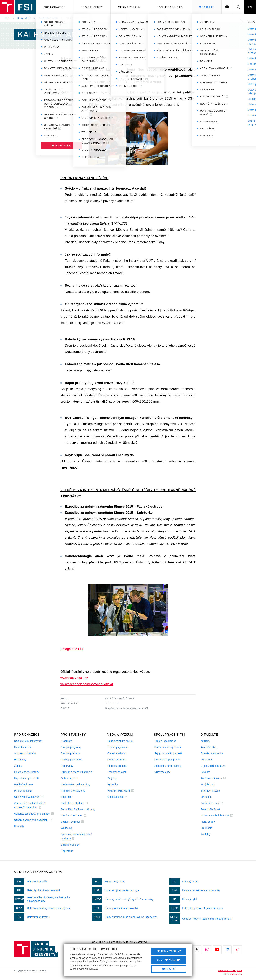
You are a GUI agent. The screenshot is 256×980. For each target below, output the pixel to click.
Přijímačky (20, 760)
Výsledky (113, 784)
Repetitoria (67, 851)
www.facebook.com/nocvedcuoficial (87, 684)
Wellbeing (66, 828)
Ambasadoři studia (25, 753)
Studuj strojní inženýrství (28, 741)
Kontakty (19, 826)
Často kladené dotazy (27, 772)
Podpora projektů (117, 766)
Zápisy (18, 766)
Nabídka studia (23, 747)
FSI (7, 18)
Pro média (206, 828)
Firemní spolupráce (165, 741)
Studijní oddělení (70, 845)
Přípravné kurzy (23, 791)
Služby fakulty (162, 772)
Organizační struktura (213, 766)
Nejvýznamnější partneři (168, 753)
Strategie (206, 797)
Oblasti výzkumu (117, 753)
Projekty (112, 778)
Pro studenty (92, 7)
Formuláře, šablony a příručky (78, 809)
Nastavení (169, 969)
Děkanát (205, 772)
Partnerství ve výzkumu (167, 747)
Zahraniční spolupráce (167, 760)
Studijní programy (71, 747)
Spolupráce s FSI (170, 7)
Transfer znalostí (117, 772)
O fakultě (24, 18)
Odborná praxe (69, 778)
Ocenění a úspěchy (212, 753)
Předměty (66, 741)
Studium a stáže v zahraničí (77, 772)
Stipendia (66, 797)
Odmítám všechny (169, 960)
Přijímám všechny (169, 951)
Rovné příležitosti (210, 809)
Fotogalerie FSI (72, 649)
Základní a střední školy (168, 766)
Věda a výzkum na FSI (120, 741)
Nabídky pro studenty (73, 791)
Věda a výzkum (129, 7)
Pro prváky (67, 766)
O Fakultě (207, 7)
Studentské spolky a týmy (75, 784)
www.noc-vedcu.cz (74, 678)
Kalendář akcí (48, 18)
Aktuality (205, 741)
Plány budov (208, 822)
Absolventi (206, 760)
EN (250, 7)
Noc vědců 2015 (76, 18)
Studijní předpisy (70, 753)
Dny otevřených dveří (26, 778)
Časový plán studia (72, 760)
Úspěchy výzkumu (118, 747)
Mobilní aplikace (24, 784)
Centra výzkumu (117, 760)
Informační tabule (211, 791)
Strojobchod (207, 784)
